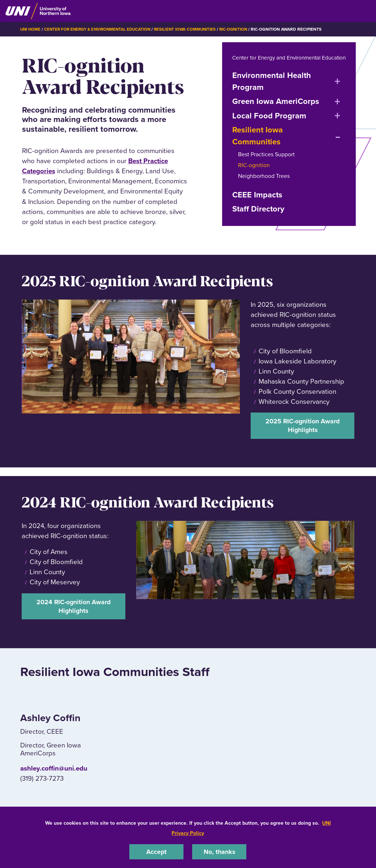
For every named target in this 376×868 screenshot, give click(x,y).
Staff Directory (258, 219)
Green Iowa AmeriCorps (276, 111)
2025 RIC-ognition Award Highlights (302, 436)
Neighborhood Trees (264, 186)
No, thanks (219, 851)
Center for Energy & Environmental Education (101, 29)
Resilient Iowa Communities (192, 29)
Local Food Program (269, 125)
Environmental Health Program (272, 91)
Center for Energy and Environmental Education (279, 62)
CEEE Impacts (257, 204)
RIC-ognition (242, 29)
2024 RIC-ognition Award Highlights (74, 619)
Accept (156, 851)
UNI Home (31, 29)
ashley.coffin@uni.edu (54, 782)
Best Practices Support (266, 164)
